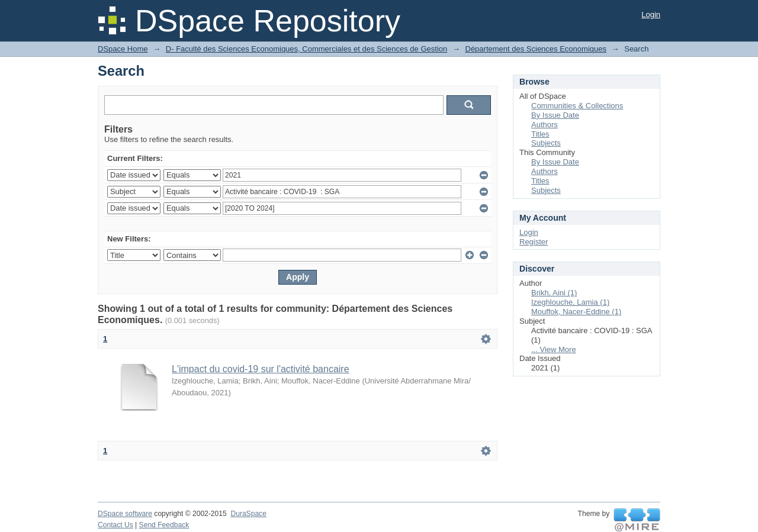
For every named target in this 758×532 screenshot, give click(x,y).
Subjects (546, 143)
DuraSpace (248, 514)
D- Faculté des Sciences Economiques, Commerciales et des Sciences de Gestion (306, 49)
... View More (554, 349)
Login (651, 14)
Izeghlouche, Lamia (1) (570, 302)
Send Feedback (164, 525)
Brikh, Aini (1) (554, 293)
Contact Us (115, 525)
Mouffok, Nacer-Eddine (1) (576, 312)
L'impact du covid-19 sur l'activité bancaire (261, 369)
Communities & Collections (577, 106)
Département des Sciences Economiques (536, 49)
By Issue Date (555, 115)
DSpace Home (123, 49)
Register (534, 242)
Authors (545, 125)
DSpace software (125, 514)
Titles (540, 134)
